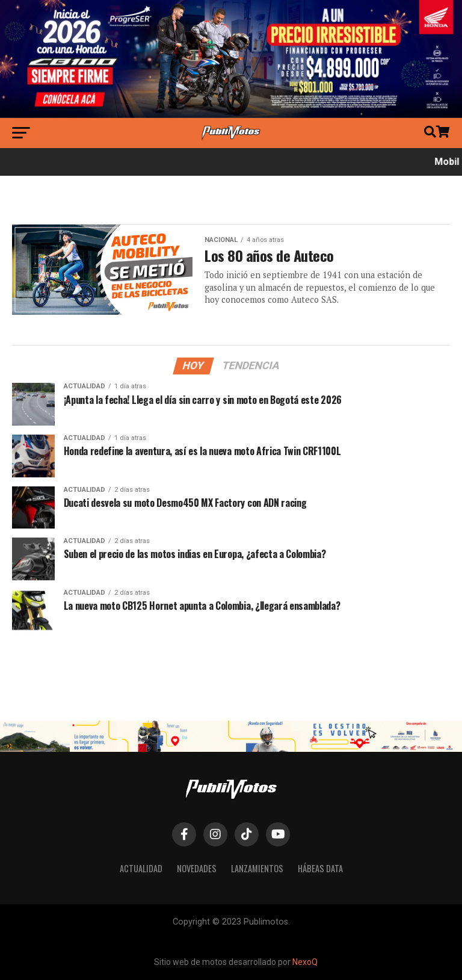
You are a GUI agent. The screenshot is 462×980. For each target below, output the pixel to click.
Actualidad (141, 868)
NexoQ (305, 962)
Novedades (197, 868)
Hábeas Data (320, 868)
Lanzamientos (257, 868)
